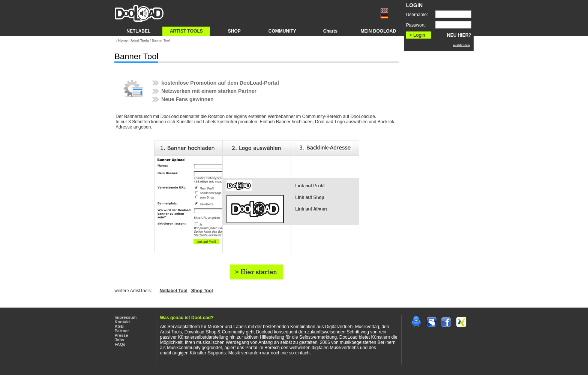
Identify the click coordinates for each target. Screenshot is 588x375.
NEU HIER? (459, 35)
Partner (122, 331)
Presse (121, 335)
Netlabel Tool (173, 291)
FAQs (120, 344)
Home (123, 40)
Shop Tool (202, 291)
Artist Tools (140, 40)
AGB (119, 326)
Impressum (126, 317)
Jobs (120, 340)
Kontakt (122, 322)
